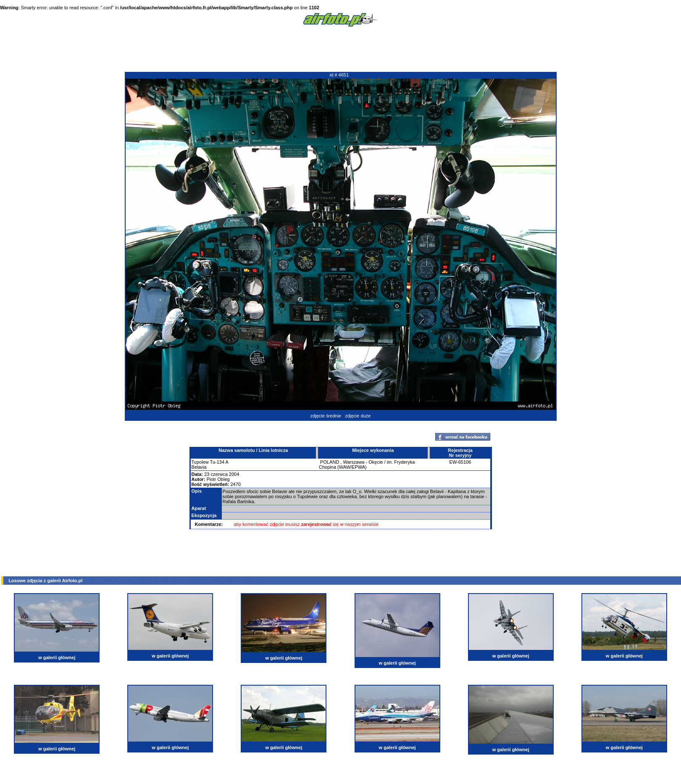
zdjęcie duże (358, 416)
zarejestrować (317, 524)
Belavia (199, 467)
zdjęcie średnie (326, 416)
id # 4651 (339, 75)
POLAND (330, 462)
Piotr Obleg (218, 479)
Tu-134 (217, 462)
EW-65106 (460, 462)
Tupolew (200, 462)
